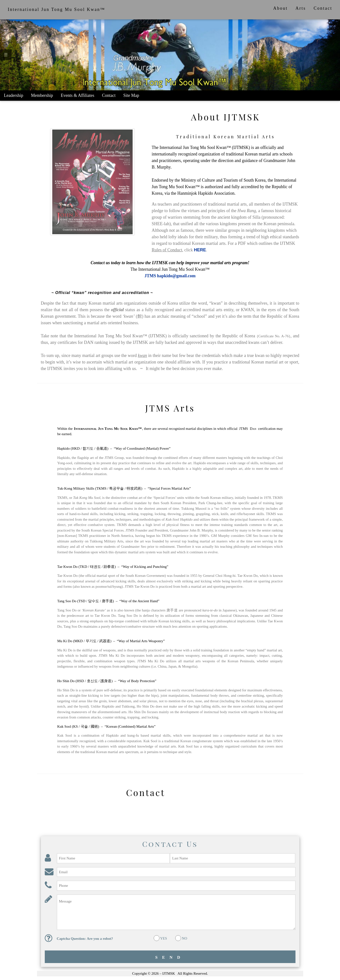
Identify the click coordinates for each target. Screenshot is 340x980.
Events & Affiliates (78, 95)
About (280, 8)
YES (164, 938)
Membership (42, 95)
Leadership (14, 95)
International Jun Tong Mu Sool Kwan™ (57, 9)
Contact (323, 8)
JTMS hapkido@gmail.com (170, 276)
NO (185, 938)
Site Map (131, 95)
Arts (301, 8)
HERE (200, 250)
